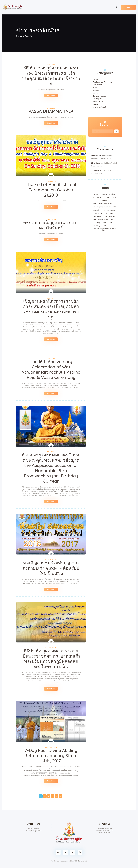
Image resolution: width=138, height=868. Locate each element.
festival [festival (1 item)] (107, 197)
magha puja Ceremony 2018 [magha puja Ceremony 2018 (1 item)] (106, 207)
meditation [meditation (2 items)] (97, 210)
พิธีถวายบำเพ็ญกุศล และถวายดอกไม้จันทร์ (51, 225)
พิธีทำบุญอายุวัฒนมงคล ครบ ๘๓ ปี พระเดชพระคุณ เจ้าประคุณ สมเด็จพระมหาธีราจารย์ (51, 76)
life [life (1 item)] (94, 207)
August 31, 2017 (51, 219)
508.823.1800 (106, 833)
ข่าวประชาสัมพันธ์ (99, 107)
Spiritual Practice (99, 96)
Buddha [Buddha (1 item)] (104, 194)
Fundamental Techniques (102, 82)
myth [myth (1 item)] (97, 213)
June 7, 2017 (51, 359)
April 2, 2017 (51, 452)
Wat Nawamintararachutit (59, 861)
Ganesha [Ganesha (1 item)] (114, 197)
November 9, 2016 (51, 747)
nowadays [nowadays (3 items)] (110, 213)
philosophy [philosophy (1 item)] (97, 216)
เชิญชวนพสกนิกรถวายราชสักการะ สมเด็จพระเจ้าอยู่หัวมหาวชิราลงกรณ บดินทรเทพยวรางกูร (51, 309)
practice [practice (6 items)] (112, 216)
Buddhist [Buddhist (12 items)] (112, 194)
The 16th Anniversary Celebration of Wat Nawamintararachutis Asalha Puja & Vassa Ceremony (51, 370)
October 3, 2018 (51, 181)
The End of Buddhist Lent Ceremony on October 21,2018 (51, 190)
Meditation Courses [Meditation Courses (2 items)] (109, 210)
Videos (95, 104)
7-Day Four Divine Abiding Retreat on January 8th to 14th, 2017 (51, 756)
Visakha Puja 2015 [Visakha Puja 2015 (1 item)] (100, 226)
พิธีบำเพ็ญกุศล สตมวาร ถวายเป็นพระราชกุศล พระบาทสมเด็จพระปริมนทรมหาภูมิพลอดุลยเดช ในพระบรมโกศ (51, 659)
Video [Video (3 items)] (110, 223)
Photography (98, 90)
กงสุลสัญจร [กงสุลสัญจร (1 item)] (111, 226)
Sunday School (98, 99)
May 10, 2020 (51, 65)
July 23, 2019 (51, 108)
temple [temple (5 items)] (99, 223)
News (95, 88)
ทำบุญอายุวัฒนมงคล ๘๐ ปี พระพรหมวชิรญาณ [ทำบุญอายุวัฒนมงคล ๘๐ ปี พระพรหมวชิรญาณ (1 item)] (104, 229)
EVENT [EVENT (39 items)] (94, 197)
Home (19, 36)
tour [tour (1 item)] (105, 223)
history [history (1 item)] (104, 200)
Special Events (98, 93)
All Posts (26, 36)
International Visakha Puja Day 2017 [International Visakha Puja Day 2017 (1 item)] (104, 204)
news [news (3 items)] (103, 213)
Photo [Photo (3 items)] (105, 216)
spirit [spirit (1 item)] (94, 219)
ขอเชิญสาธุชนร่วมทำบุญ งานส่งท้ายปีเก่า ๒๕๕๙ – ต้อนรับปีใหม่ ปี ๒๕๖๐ (51, 568)
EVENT (95, 79)
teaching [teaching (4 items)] (113, 219)
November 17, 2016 (51, 648)
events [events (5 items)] (100, 197)
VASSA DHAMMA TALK (51, 111)
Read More (51, 95)
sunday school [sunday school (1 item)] (103, 219)
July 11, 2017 (51, 298)
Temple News (98, 102)
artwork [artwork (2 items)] (97, 194)
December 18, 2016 (51, 560)
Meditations (97, 85)
